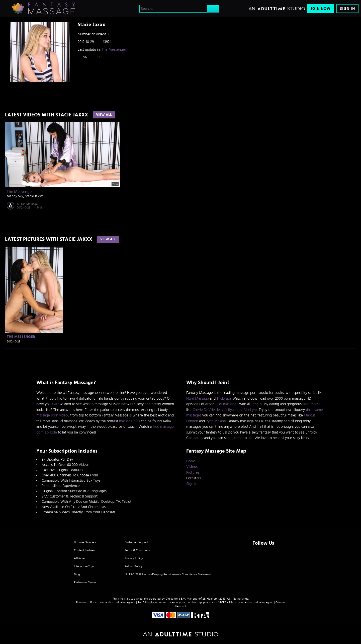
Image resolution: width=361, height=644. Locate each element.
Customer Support (136, 542)
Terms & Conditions (137, 550)
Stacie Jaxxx (34, 196)
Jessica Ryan (226, 410)
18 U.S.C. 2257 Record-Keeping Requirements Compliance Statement (168, 574)
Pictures (193, 473)
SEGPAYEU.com (228, 602)
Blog (77, 574)
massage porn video (52, 415)
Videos (192, 467)
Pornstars (194, 478)
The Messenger (114, 50)
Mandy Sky (15, 196)
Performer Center (85, 582)
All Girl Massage (27, 204)
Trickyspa (224, 399)
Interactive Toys (84, 566)
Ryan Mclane (216, 421)
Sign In (347, 9)
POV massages (227, 404)
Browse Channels (85, 542)
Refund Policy (133, 566)
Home (191, 461)
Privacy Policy (134, 558)
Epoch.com (97, 602)
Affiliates (80, 558)
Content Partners (85, 550)
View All (104, 115)
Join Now (321, 9)
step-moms (311, 404)
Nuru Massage (198, 399)
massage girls (129, 421)
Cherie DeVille (204, 410)
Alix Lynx (250, 410)
